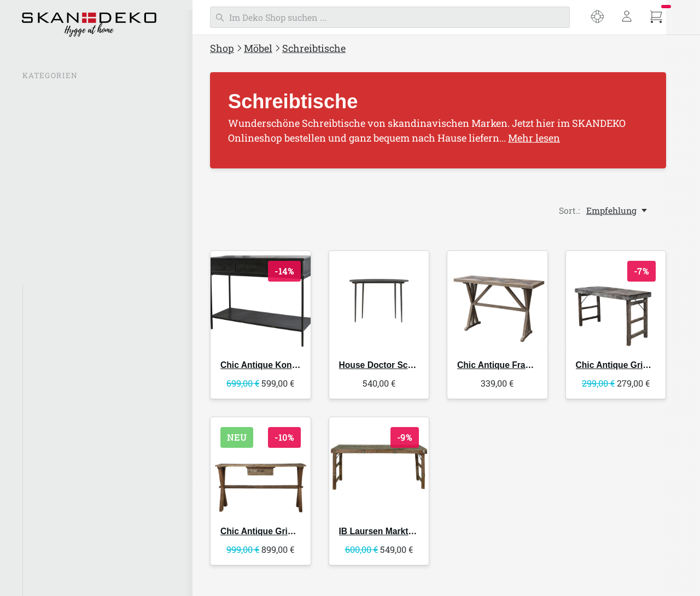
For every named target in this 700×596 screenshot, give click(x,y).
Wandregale (54, 468)
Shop (222, 48)
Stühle (43, 316)
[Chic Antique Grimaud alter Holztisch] (616, 301)
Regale (43, 446)
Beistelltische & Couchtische (87, 425)
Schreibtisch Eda (403, 365)
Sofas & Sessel (58, 381)
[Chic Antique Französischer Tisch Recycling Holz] (497, 301)
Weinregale (52, 490)
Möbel (258, 48)
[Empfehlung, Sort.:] (617, 211)
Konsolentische (61, 511)
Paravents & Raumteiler (78, 576)
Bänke (42, 338)
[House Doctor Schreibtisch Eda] (379, 301)
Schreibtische (314, 48)
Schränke (49, 555)
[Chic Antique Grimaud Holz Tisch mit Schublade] (261, 469)
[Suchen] (390, 17)
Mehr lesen (534, 138)
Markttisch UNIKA (398, 533)
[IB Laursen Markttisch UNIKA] (379, 469)
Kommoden (53, 533)
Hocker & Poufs (61, 360)
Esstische (49, 403)
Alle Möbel (51, 295)
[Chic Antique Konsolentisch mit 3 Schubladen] (261, 301)
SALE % (39, 96)
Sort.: (569, 211)
